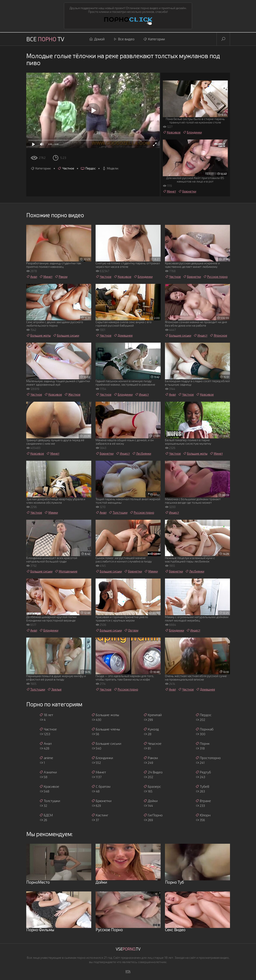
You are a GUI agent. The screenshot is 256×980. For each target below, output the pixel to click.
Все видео (124, 39)
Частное (66, 168)
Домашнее (123, 335)
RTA (128, 971)
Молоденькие (66, 571)
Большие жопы (38, 335)
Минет (169, 191)
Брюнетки (187, 191)
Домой (97, 39)
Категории (154, 39)
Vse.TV (128, 949)
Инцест (200, 335)
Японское (218, 335)
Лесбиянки (142, 454)
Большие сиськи (66, 335)
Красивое (172, 132)
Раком (61, 277)
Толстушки (118, 513)
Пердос (88, 168)
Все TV (45, 39)
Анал (32, 277)
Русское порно (215, 277)
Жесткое (72, 395)
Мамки (51, 513)
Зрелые (54, 689)
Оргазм (131, 630)
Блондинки (192, 132)
